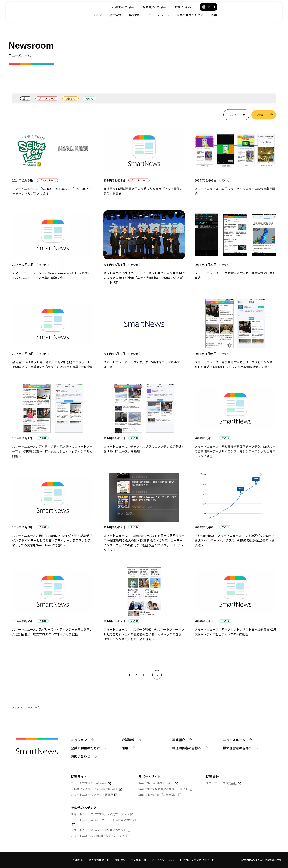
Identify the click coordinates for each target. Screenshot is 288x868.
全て (26, 98)
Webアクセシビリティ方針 (199, 860)
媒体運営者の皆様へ (210, 7)
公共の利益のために (248, 15)
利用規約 (78, 860)
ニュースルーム (216, 15)
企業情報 (173, 15)
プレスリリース (47, 98)
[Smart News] (38, 10)
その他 (90, 98)
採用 (272, 15)
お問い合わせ (238, 7)
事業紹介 (192, 15)
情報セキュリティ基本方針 (131, 860)
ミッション (152, 15)
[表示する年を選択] (236, 115)
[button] (266, 7)
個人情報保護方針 (99, 860)
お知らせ (71, 98)
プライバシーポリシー (165, 860)
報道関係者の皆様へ (178, 7)
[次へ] (157, 675)
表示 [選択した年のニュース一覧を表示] (260, 115)
